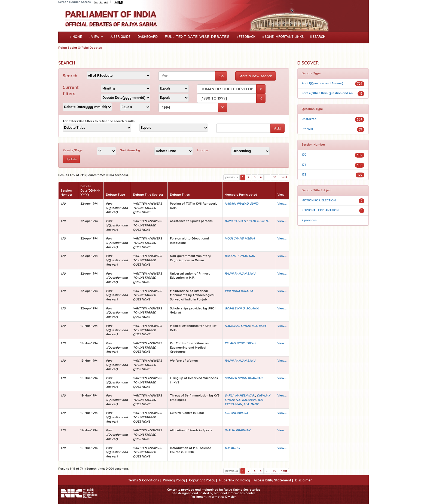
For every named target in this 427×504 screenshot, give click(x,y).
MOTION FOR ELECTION (319, 200)
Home (77, 36)
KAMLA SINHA (258, 221)
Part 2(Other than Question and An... (328, 93)
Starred (307, 129)
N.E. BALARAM (246, 400)
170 (304, 155)
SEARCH (318, 37)
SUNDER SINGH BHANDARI (244, 378)
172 (304, 174)
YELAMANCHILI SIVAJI (240, 343)
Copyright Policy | (203, 480)
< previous (309, 220)
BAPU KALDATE (236, 221)
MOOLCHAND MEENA (240, 238)
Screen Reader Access (74, 2)
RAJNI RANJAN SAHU (240, 273)
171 (304, 165)
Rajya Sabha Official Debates (80, 48)
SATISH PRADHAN (237, 430)
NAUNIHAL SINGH (237, 326)
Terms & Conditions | (144, 480)
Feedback (246, 37)
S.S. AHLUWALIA (236, 413)
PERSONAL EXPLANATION (320, 210)
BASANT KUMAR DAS (240, 256)
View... (282, 204)
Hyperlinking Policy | (235, 480)
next (284, 177)
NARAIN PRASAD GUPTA (242, 204)
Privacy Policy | (175, 480)
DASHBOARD (148, 37)
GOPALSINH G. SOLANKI (242, 308)
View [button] (96, 37)
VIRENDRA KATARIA (239, 291)
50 (274, 177)
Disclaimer (304, 480)
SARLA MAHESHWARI (240, 395)
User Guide (120, 37)
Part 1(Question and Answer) (323, 83)
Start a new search (256, 76)
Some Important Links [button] (283, 37)
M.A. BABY (259, 326)
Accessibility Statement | (273, 480)
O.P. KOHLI (232, 448)
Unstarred (309, 119)
